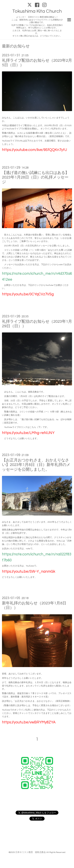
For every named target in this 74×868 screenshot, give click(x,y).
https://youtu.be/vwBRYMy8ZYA (29, 722)
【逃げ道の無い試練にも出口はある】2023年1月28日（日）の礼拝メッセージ (36, 177)
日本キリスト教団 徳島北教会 (31, 852)
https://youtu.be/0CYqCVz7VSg (28, 294)
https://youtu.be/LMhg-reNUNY (28, 433)
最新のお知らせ (16, 46)
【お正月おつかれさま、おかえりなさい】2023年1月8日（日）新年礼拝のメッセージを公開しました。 (36, 465)
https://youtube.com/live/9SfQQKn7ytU (34, 150)
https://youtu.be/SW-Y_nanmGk (29, 572)
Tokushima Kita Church (37, 11)
